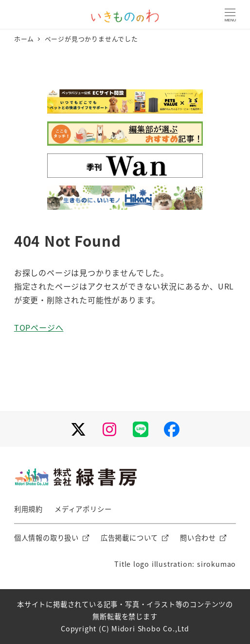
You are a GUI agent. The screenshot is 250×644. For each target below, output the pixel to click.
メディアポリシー (83, 509)
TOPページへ (39, 327)
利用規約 (28, 509)
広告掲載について (129, 538)
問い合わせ (198, 538)
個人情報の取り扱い (46, 538)
